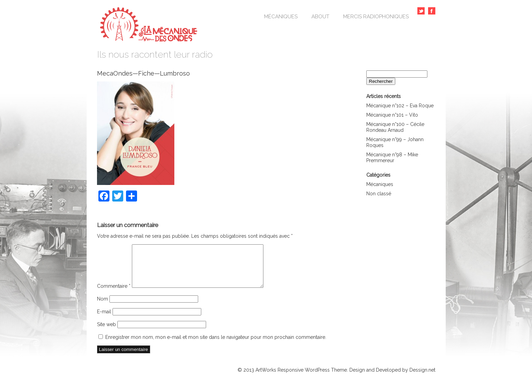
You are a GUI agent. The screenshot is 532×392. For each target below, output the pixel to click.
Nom (103, 307)
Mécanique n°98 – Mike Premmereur (392, 158)
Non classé (379, 194)
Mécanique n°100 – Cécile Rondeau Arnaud (395, 127)
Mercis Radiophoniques (376, 17)
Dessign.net (422, 378)
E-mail (104, 320)
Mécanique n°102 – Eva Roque (400, 106)
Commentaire (114, 294)
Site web (107, 333)
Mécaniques (281, 17)
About (320, 17)
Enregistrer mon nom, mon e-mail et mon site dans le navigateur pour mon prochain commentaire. (216, 345)
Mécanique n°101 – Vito (392, 115)
